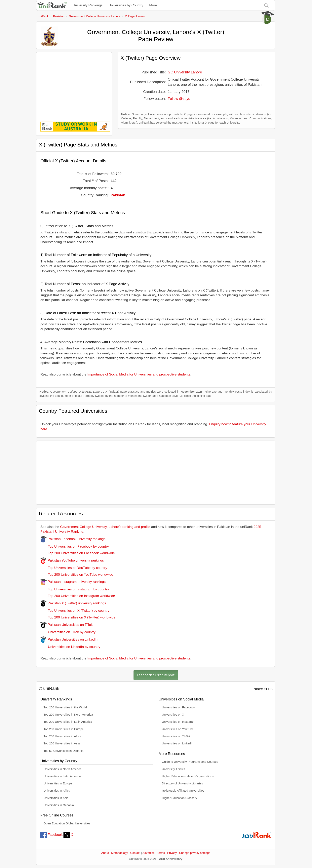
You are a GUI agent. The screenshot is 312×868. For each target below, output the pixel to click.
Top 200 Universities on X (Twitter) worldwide (78, 617)
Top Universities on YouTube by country (74, 568)
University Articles (174, 769)
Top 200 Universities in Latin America (68, 722)
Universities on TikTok (176, 736)
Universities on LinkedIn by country (70, 647)
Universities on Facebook (179, 707)
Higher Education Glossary (180, 798)
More (153, 5)
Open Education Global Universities (67, 823)
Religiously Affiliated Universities (183, 791)
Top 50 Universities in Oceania (64, 751)
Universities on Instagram (179, 722)
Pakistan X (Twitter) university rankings (73, 603)
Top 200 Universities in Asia (62, 743)
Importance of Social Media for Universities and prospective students (139, 374)
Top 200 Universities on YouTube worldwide (77, 575)
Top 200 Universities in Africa (63, 736)
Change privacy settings (195, 853)
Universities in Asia (56, 798)
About (105, 853)
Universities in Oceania (59, 805)
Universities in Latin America (62, 776)
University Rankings (88, 5)
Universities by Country (126, 5)
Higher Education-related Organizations (188, 776)
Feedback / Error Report (156, 675)
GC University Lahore (185, 72)
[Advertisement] (74, 84)
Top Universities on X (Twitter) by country (75, 611)
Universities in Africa (57, 791)
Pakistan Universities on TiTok (67, 625)
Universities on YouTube (178, 729)
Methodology (120, 853)
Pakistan (118, 195)
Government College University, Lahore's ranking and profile (105, 527)
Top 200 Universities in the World (65, 707)
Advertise (149, 853)
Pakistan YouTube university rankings (72, 560)
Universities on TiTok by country (68, 632)
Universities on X (173, 715)
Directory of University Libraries (182, 783)
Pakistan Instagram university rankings (73, 582)
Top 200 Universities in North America (68, 715)
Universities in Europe (58, 783)
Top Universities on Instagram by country (75, 589)
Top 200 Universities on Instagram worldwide (78, 596)
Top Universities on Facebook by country (75, 547)
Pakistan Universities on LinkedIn (69, 639)
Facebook (51, 835)
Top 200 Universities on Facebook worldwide (78, 553)
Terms (161, 853)
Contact (135, 853)
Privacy (172, 853)
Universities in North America (63, 769)
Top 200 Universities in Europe (64, 729)
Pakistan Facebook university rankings (73, 539)
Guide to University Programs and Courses (190, 762)
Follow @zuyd (179, 99)
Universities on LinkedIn (178, 743)
